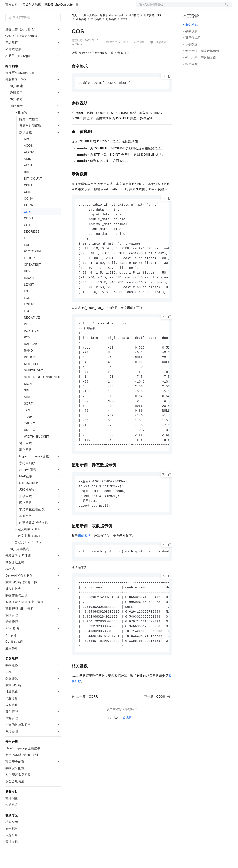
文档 (179, 7)
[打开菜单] (7, 7)
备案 (188, 7)
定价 (95, 7)
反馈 (127, 746)
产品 (57, 7)
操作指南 (134, 29)
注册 (209, 7)
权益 (85, 7)
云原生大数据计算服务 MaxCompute (48, 19)
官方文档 (11, 19)
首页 (74, 29)
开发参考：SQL (153, 29)
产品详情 (139, 56)
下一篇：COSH (157, 725)
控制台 (198, 7)
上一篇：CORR (85, 725)
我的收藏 (161, 56)
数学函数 (111, 33)
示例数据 (84, 561)
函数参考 (81, 33)
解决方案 (71, 7)
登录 (225, 7)
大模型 (45, 7)
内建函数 (96, 33)
